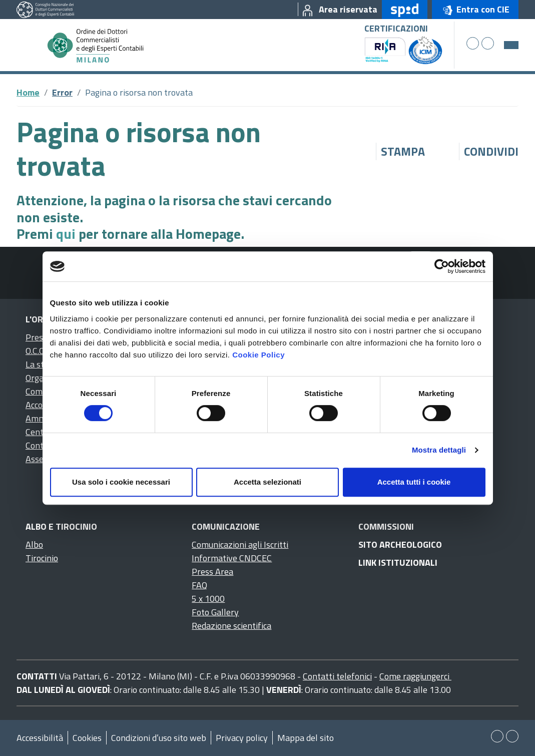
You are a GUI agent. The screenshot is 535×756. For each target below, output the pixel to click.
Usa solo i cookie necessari (121, 482)
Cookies (87, 738)
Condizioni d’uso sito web (159, 738)
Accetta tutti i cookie (414, 482)
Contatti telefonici (337, 676)
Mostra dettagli (439, 450)
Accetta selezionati (267, 482)
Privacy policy (242, 738)
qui (66, 234)
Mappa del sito (306, 738)
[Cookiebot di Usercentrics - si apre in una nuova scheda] (442, 266)
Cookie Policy (258, 355)
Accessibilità (40, 738)
